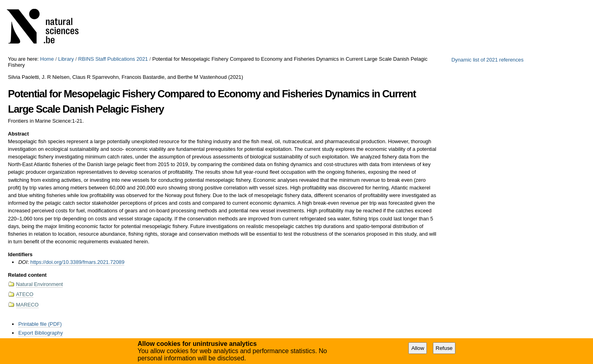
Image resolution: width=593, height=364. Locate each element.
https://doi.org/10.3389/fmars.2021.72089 (77, 262)
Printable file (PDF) (40, 324)
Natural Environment (40, 284)
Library (66, 59)
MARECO (27, 305)
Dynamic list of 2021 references (487, 60)
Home (47, 59)
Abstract (19, 134)
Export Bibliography (40, 333)
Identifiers (20, 254)
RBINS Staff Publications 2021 (113, 59)
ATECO (25, 294)
